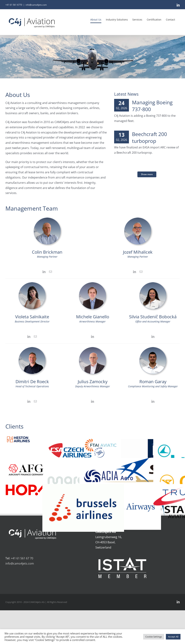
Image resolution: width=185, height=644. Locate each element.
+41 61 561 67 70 (22, 558)
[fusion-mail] (50, 272)
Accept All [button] (173, 637)
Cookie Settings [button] (154, 637)
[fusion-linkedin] (44, 272)
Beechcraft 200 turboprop (149, 137)
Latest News (126, 94)
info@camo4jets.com (36, 5)
